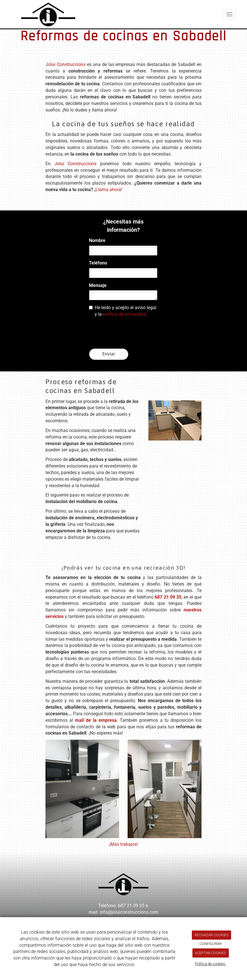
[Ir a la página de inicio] (43, 14)
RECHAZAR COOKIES (212, 935)
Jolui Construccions (66, 64)
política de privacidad (124, 314)
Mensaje (98, 285)
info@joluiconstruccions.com (129, 912)
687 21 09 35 (168, 597)
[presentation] (132, 333)
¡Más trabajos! (123, 844)
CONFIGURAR (211, 944)
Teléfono (98, 263)
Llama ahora (108, 190)
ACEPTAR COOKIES (210, 953)
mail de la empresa (96, 720)
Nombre (97, 240)
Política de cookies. (210, 964)
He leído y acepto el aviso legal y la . (123, 311)
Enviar (109, 354)
